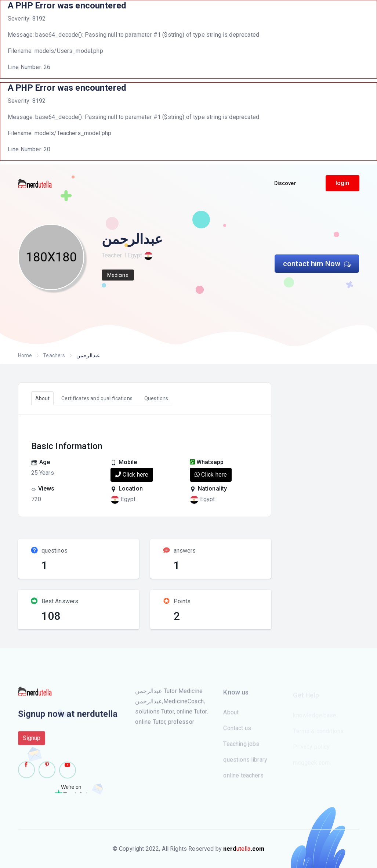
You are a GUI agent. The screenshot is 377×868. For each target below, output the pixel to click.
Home (25, 355)
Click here (132, 475)
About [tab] (43, 398)
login (342, 183)
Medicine (118, 275)
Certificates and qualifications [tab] (97, 398)
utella (244, 849)
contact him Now (317, 264)
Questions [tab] (156, 398)
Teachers (54, 355)
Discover (285, 183)
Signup (32, 742)
